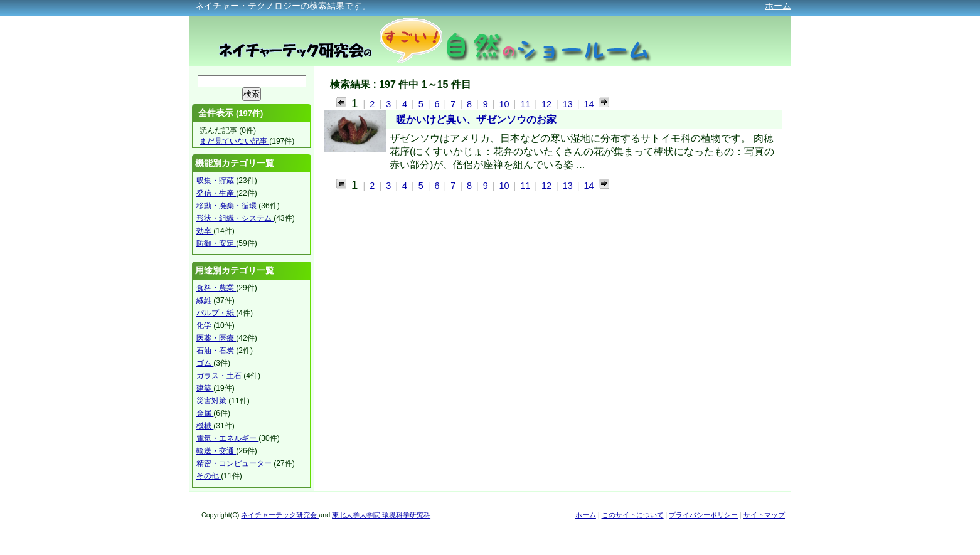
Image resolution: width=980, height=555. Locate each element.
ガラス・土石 (220, 376)
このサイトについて (633, 515)
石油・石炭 (216, 351)
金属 (205, 413)
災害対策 (212, 401)
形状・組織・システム (235, 218)
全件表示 (217, 113)
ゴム (205, 363)
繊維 (205, 300)
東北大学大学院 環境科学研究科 (381, 515)
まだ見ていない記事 (234, 141)
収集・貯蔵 (216, 181)
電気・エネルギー (227, 438)
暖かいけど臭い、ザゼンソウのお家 (476, 119)
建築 (205, 388)
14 (589, 104)
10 (505, 104)
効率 (205, 231)
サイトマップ (764, 515)
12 (548, 104)
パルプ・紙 (216, 313)
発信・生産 (216, 193)
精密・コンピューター (235, 463)
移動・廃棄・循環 (227, 206)
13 (569, 104)
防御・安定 (216, 243)
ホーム (778, 6)
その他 (209, 476)
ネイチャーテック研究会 (280, 515)
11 (526, 104)
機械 (205, 426)
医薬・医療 (216, 338)
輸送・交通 (216, 451)
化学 (205, 325)
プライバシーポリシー (703, 515)
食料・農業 (216, 288)
